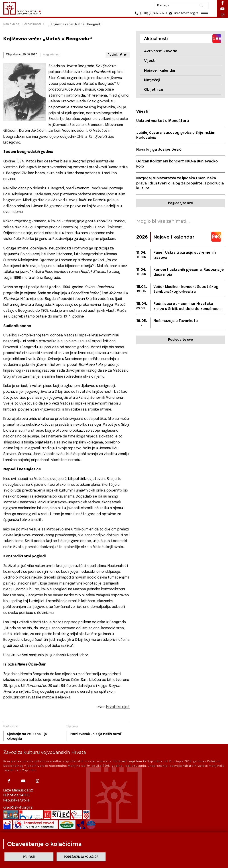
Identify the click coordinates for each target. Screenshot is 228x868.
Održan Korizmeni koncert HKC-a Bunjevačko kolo (177, 164)
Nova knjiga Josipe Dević (159, 150)
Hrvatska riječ (118, 707)
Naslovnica (11, 24)
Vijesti (150, 61)
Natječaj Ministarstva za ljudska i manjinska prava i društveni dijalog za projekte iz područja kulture (180, 183)
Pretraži (201, 6)
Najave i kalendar (160, 70)
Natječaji (152, 80)
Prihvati (29, 857)
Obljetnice (154, 90)
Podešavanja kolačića (81, 857)
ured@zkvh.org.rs (18, 808)
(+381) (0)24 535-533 (150, 13)
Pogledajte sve (180, 203)
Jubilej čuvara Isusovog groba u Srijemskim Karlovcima (176, 135)
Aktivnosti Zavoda (161, 51)
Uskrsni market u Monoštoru (163, 121)
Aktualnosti (33, 24)
